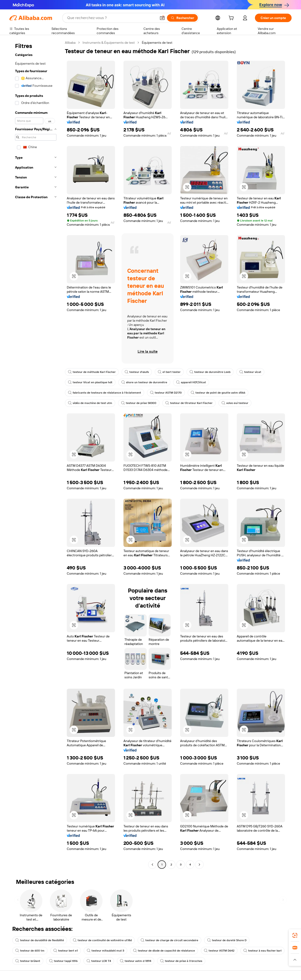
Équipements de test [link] (157, 43)
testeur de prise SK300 (139, 403)
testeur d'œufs (137, 372)
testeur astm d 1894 (136, 961)
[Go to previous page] (152, 865)
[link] (295, 935)
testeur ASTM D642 (219, 951)
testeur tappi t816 (63, 961)
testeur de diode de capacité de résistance (164, 951)
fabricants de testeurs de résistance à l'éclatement (105, 393)
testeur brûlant (28, 961)
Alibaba (70, 43)
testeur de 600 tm (30, 951)
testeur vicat (250, 372)
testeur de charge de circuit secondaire (169, 940)
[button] (162, 18)
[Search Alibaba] (111, 18)
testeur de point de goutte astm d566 (218, 393)
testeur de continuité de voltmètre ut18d (102, 940)
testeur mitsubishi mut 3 (105, 951)
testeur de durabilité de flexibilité (40, 940)
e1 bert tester (169, 372)
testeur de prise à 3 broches (181, 961)
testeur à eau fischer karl (262, 951)
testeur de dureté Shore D (227, 940)
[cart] (232, 19)
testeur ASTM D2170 (166, 393)
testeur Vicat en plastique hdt (90, 382)
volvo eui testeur (235, 403)
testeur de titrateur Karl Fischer (189, 403)
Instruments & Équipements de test (109, 43)
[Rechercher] (182, 18)
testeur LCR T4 (99, 961)
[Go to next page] (199, 865)
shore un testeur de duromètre (144, 382)
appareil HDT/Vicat (191, 382)
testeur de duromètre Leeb (210, 372)
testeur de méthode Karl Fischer (92, 372)
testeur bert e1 (66, 951)
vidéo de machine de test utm (90, 403)
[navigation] (36, 454)
